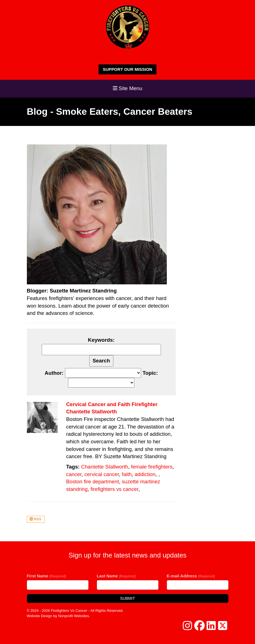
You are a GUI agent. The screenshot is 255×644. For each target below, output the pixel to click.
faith (127, 474)
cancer (74, 474)
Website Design (40, 616)
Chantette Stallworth (105, 467)
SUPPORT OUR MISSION (127, 69)
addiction (145, 474)
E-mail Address (191, 576)
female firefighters (152, 467)
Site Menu (127, 88)
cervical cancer (101, 474)
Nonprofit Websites (74, 616)
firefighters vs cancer (114, 489)
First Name (47, 576)
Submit (127, 598)
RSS (35, 519)
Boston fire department (93, 482)
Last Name (116, 576)
